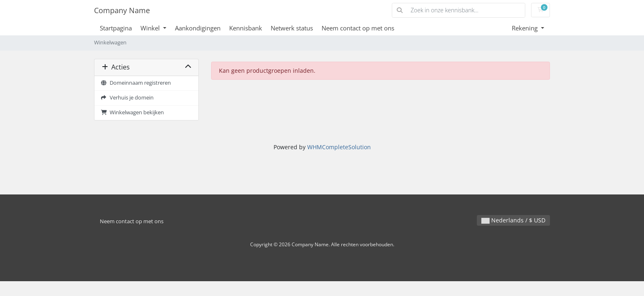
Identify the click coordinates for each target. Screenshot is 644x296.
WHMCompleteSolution (339, 147)
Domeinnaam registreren (136, 83)
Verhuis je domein (127, 98)
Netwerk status (292, 28)
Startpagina (116, 28)
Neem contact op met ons (358, 28)
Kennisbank (246, 28)
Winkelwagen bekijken (132, 112)
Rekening (526, 28)
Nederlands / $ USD (513, 220)
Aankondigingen (198, 28)
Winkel (151, 28)
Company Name (122, 10)
